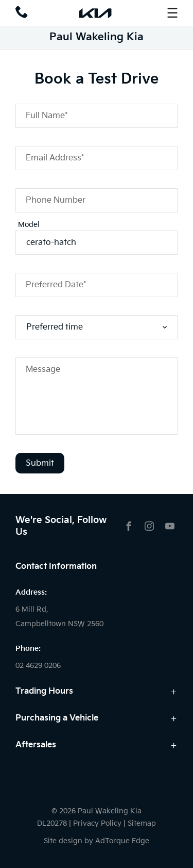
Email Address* (55, 158)
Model (29, 225)
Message (43, 370)
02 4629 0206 (38, 666)
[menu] (172, 13)
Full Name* (47, 116)
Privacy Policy (97, 823)
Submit (40, 463)
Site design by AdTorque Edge (97, 841)
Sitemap (142, 823)
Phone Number (56, 200)
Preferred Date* (56, 285)
